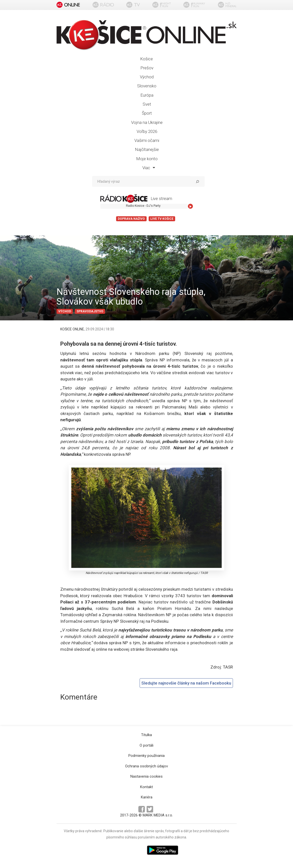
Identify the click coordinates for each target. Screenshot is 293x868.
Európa (147, 95)
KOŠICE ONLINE (72, 329)
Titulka (147, 735)
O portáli (147, 745)
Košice (147, 59)
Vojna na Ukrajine (147, 122)
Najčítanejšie (147, 149)
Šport (147, 113)
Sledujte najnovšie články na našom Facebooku (186, 683)
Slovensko (147, 86)
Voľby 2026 (147, 131)
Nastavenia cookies (147, 776)
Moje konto (147, 159)
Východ (147, 77)
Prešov (147, 68)
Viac (149, 168)
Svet (147, 104)
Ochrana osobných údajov (147, 766)
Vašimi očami (147, 140)
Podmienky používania (147, 756)
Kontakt (147, 787)
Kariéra (147, 797)
